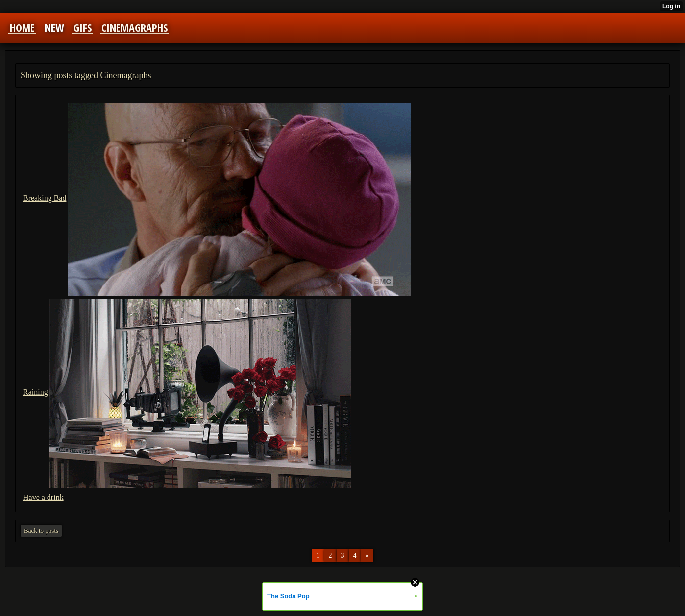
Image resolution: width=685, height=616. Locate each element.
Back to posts (41, 531)
